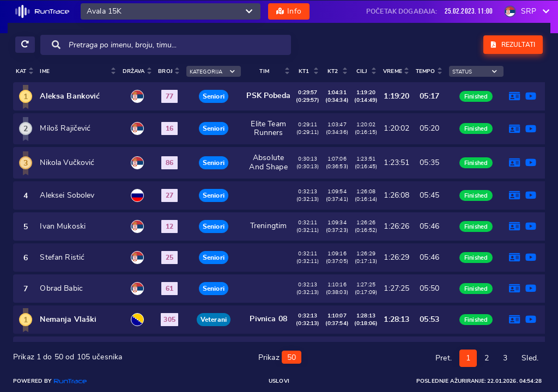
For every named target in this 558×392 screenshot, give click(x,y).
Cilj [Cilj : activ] (362, 71)
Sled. (530, 357)
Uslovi (279, 381)
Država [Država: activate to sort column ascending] (134, 71)
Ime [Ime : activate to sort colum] (44, 71)
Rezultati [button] (513, 45)
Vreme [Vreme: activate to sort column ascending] (393, 71)
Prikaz (280, 356)
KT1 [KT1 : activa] (304, 71)
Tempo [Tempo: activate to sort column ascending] (426, 71)
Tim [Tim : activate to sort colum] (264, 71)
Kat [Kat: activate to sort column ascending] (21, 71)
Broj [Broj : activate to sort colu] (165, 71)
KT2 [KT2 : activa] (333, 71)
